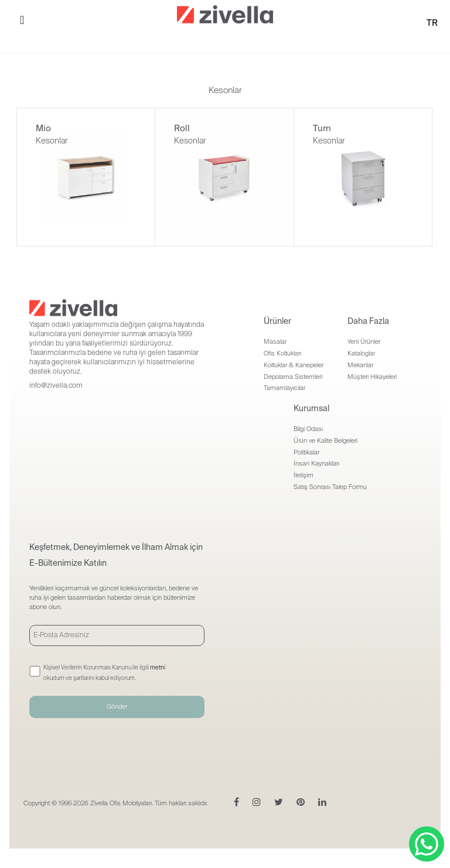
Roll (182, 128)
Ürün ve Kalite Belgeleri (325, 440)
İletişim (304, 475)
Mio (43, 128)
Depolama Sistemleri (293, 377)
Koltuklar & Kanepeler (294, 365)
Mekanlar (360, 365)
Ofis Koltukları (282, 353)
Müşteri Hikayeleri (372, 377)
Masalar (275, 341)
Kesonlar (52, 141)
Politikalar (306, 452)
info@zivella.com (56, 385)
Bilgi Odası (308, 429)
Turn (322, 128)
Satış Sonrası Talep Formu (330, 487)
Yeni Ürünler (364, 341)
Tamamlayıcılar (284, 388)
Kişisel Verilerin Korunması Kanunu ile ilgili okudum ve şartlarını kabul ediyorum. (104, 673)
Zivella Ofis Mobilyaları (121, 803)
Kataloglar (361, 353)
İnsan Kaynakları (316, 463)
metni (158, 667)
